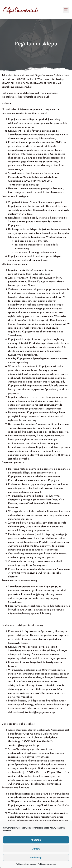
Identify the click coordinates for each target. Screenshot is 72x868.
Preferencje (36, 858)
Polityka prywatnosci (47, 864)
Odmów (36, 849)
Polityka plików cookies (26, 864)
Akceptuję (36, 840)
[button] (66, 10)
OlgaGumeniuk (21, 10)
